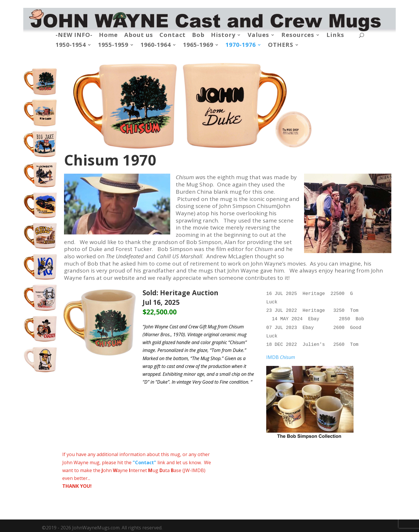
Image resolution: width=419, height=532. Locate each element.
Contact (173, 36)
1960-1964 (156, 46)
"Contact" (144, 458)
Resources (298, 36)
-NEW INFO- (74, 36)
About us (139, 36)
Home (108, 36)
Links (335, 36)
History (223, 36)
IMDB (281, 353)
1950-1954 (71, 46)
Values (258, 36)
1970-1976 (241, 46)
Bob (198, 36)
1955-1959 (113, 46)
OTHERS (281, 46)
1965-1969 (198, 46)
